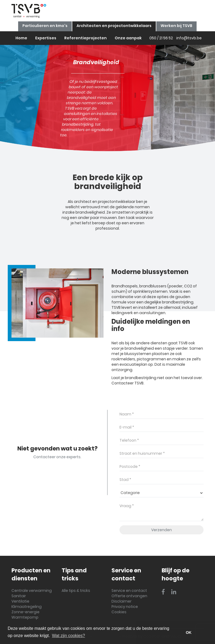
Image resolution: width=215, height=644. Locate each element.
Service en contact (129, 591)
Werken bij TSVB (176, 26)
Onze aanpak (128, 38)
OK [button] (189, 633)
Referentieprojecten (85, 38)
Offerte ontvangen (129, 596)
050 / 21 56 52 (161, 38)
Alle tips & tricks (76, 591)
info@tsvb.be (189, 38)
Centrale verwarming (32, 591)
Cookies (119, 612)
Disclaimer (122, 601)
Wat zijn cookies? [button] (69, 636)
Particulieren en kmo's (45, 26)
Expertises (46, 38)
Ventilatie (20, 601)
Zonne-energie (25, 612)
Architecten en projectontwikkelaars (114, 26)
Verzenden (162, 530)
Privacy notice (125, 607)
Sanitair (19, 596)
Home (21, 38)
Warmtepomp (25, 617)
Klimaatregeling (27, 607)
